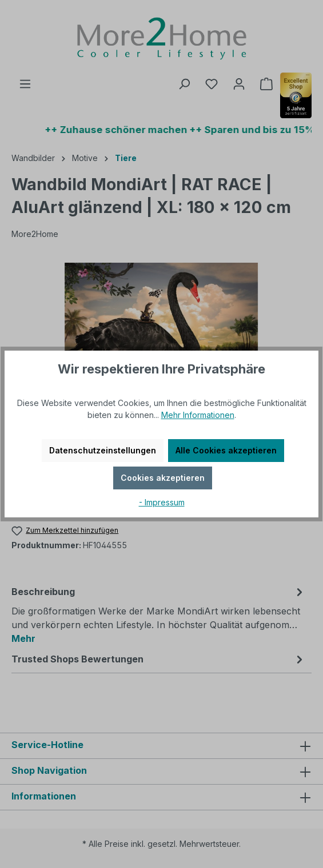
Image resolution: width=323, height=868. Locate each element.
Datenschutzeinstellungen (103, 450)
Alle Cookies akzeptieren (226, 450)
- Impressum (162, 502)
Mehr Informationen (198, 415)
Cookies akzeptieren (163, 478)
